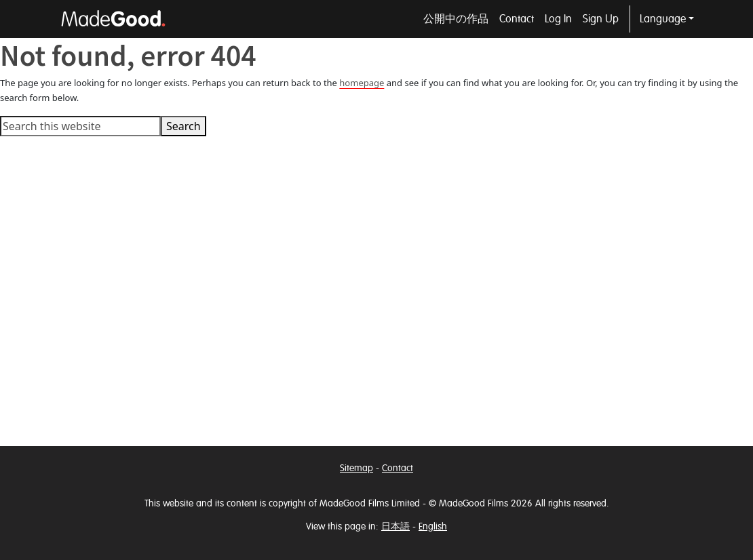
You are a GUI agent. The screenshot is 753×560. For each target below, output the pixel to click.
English (433, 526)
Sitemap (356, 468)
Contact (517, 19)
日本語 (395, 526)
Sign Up (601, 19)
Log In (558, 19)
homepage (362, 83)
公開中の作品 (456, 19)
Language (663, 19)
